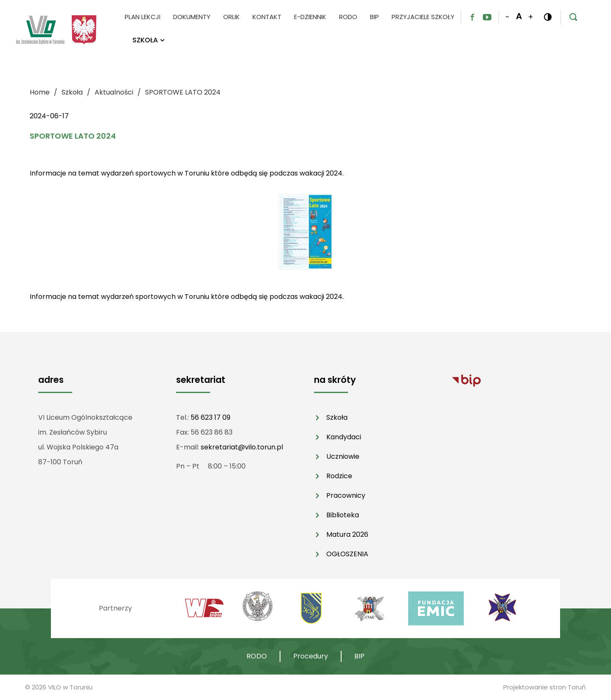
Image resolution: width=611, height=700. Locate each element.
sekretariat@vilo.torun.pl (242, 447)
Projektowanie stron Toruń (545, 687)
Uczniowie (343, 456)
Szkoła (337, 417)
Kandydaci (344, 437)
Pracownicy (346, 495)
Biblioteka (343, 515)
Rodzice (339, 476)
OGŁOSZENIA (347, 554)
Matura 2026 (347, 534)
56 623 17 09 (210, 417)
